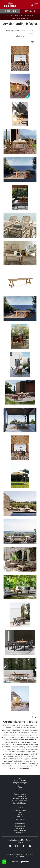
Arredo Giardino (29, 16)
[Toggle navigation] (36, 5)
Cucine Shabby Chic (20, 801)
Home (7, 16)
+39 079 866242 (10, 11)
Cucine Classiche (20, 796)
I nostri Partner (20, 780)
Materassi (20, 828)
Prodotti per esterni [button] (13, 31)
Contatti (20, 789)
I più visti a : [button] (20, 36)
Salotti (20, 812)
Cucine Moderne (20, 794)
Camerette (20, 819)
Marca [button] (24, 31)
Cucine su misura (20, 799)
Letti (20, 815)
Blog (20, 787)
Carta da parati (20, 830)
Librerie (20, 808)
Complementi (20, 826)
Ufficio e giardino (16, 16)
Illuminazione (20, 824)
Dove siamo (30, 11)
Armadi (20, 817)
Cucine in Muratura (20, 803)
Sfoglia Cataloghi (20, 783)
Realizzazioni (20, 785)
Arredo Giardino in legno (21, 18)
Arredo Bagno (20, 833)
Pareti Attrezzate (20, 810)
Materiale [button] (31, 31)
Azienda (20, 778)
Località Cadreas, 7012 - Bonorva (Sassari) (20, 841)
